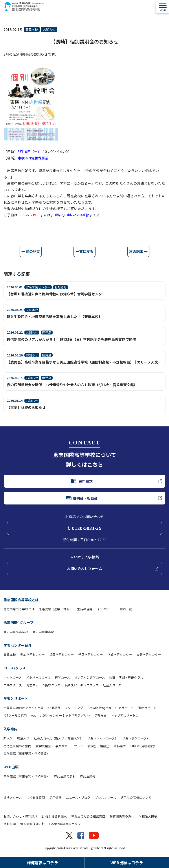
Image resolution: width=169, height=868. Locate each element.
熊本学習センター (33, 654)
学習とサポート (16, 698)
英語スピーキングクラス (82, 685)
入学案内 (11, 729)
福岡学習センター (62, 654)
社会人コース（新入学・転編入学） (58, 738)
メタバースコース (38, 677)
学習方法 (100, 715)
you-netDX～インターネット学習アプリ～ (61, 715)
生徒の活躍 (85, 609)
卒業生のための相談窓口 (88, 816)
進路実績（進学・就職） (56, 609)
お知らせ (49, 29)
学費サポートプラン (69, 746)
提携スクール (13, 797)
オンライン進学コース (90, 677)
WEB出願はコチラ (127, 863)
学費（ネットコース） (103, 738)
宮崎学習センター (120, 654)
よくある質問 (36, 797)
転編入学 (23, 738)
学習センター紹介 (18, 645)
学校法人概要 (148, 816)
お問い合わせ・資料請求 (20, 816)
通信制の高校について (136, 797)
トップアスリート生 (125, 715)
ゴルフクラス (13, 685)
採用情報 (55, 797)
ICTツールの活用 (15, 715)
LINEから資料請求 (143, 746)
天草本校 (32, 29)
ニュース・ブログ (78, 797)
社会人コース (112, 685)
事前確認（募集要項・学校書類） (27, 753)
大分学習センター (149, 654)
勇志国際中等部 (43, 632)
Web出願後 (88, 776)
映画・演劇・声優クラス (126, 677)
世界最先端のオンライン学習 (24, 708)
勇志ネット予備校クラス (43, 685)
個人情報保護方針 (33, 824)
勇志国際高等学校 (16, 632)
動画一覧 (126, 609)
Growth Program (99, 708)
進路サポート (147, 708)
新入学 (8, 738)
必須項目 (54, 708)
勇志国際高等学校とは (21, 600)
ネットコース (13, 677)
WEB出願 (11, 767)
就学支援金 (43, 746)
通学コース (62, 677)
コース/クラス (15, 668)
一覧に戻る (84, 251)
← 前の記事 (31, 251)
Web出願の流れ (65, 776)
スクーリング (74, 708)
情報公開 (10, 824)
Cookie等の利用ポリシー (67, 824)
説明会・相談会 (98, 746)
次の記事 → (138, 251)
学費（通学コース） (136, 738)
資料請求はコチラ (42, 863)
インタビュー (106, 609)
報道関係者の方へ (122, 816)
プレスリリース (106, 797)
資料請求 (120, 746)
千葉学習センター (91, 654)
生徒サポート (125, 708)
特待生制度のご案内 (17, 746)
